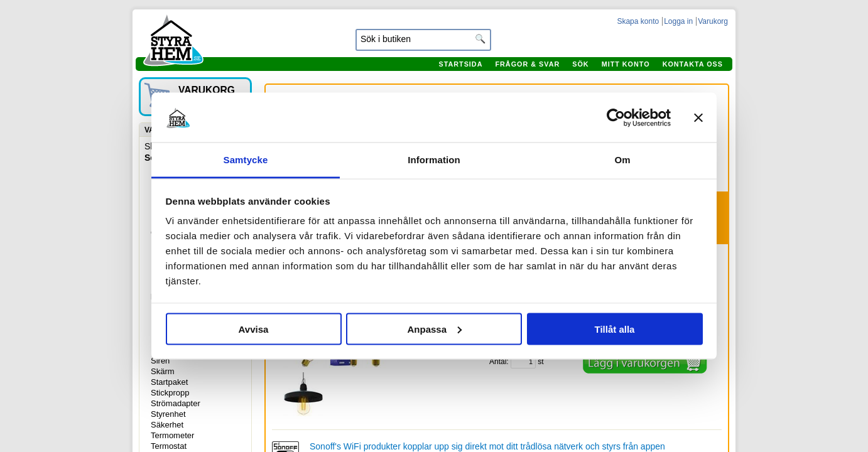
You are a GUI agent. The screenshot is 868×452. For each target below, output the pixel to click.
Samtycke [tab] (246, 160)
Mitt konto (626, 64)
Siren (160, 361)
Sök (580, 64)
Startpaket (169, 382)
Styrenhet (168, 414)
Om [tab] (622, 160)
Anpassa (434, 329)
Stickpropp (170, 393)
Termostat (169, 446)
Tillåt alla (615, 329)
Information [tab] (434, 160)
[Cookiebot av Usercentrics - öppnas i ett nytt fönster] (616, 117)
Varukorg (713, 21)
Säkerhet (167, 425)
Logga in (678, 21)
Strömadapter (176, 403)
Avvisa (254, 329)
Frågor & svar (527, 64)
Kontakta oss (693, 64)
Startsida (460, 64)
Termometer (172, 435)
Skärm (163, 371)
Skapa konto (638, 21)
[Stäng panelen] (698, 117)
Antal (498, 362)
